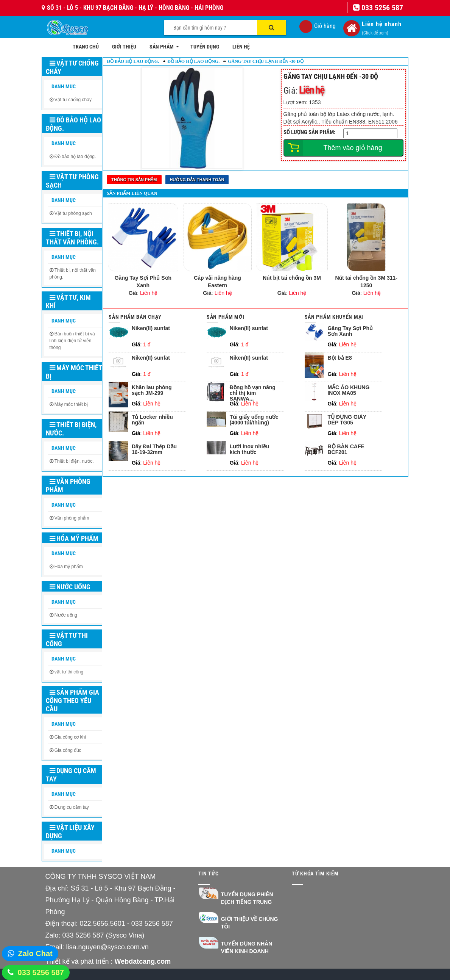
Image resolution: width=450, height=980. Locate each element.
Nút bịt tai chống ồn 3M (292, 278)
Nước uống (70, 587)
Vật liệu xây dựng (70, 832)
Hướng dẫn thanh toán (197, 180)
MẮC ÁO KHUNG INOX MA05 (348, 390)
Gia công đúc (68, 750)
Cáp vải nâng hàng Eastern (217, 282)
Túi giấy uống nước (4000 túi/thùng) (254, 420)
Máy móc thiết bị (74, 372)
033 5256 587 (41, 972)
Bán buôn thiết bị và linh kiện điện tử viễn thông (72, 341)
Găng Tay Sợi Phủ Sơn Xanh (143, 282)
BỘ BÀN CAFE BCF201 (346, 449)
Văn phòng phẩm (68, 486)
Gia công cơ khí (70, 737)
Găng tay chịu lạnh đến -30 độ (265, 61)
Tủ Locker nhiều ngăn (152, 420)
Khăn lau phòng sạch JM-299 (152, 390)
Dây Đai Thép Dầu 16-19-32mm (154, 449)
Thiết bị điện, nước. (71, 429)
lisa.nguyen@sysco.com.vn (107, 947)
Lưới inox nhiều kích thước (250, 449)
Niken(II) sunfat (151, 328)
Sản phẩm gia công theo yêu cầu (72, 701)
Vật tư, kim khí (68, 301)
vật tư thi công (69, 672)
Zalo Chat (35, 953)
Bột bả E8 (339, 358)
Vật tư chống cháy (72, 67)
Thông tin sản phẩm (134, 180)
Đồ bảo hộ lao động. (73, 124)
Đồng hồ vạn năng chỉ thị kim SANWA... (253, 392)
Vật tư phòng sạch (72, 181)
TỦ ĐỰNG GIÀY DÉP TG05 (347, 420)
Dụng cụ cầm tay (71, 775)
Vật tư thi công (67, 640)
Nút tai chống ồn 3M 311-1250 (366, 282)
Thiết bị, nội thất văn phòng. (72, 238)
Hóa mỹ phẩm (74, 538)
